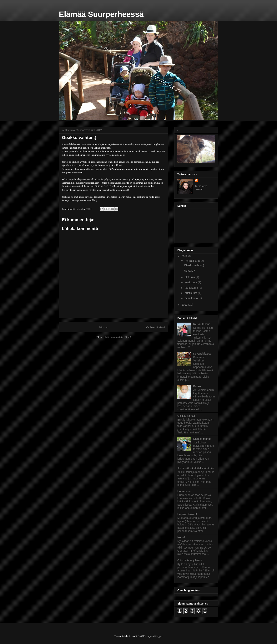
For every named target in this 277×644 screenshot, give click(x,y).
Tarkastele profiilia (201, 188)
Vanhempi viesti (155, 327)
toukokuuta (192, 288)
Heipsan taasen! (187, 514)
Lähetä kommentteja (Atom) (117, 337)
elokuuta (190, 277)
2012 (185, 256)
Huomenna (184, 491)
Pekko (197, 386)
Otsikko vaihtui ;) (194, 265)
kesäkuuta (191, 282)
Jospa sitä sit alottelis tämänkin (196, 468)
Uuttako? (189, 271)
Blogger (158, 636)
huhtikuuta (191, 293)
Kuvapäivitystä (202, 354)
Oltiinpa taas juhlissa (190, 560)
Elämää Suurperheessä (101, 14)
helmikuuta (192, 298)
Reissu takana (202, 324)
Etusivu (104, 327)
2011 (185, 305)
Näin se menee (202, 439)
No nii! (181, 537)
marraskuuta (193, 261)
